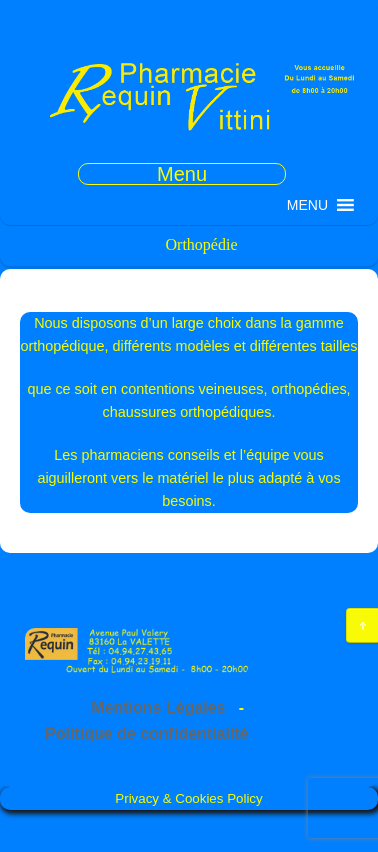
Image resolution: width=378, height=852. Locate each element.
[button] (307, 205)
